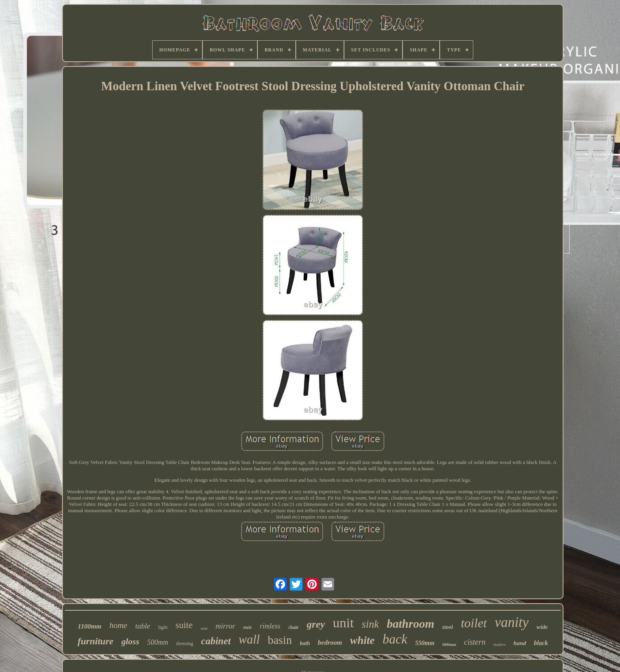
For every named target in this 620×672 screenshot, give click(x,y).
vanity (512, 622)
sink (370, 624)
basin (280, 640)
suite (184, 625)
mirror (225, 626)
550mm (425, 643)
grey (316, 624)
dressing (184, 643)
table (143, 626)
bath (305, 643)
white (362, 640)
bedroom (330, 643)
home (118, 625)
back (395, 639)
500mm (158, 642)
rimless (270, 626)
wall (249, 639)
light (163, 627)
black (541, 643)
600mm (449, 644)
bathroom (410, 624)
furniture (95, 641)
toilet (474, 623)
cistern (475, 642)
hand (520, 643)
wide (542, 627)
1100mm (90, 626)
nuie (248, 627)
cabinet (216, 641)
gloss (130, 641)
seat (204, 628)
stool (447, 627)
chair (294, 627)
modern (500, 645)
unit (343, 623)
